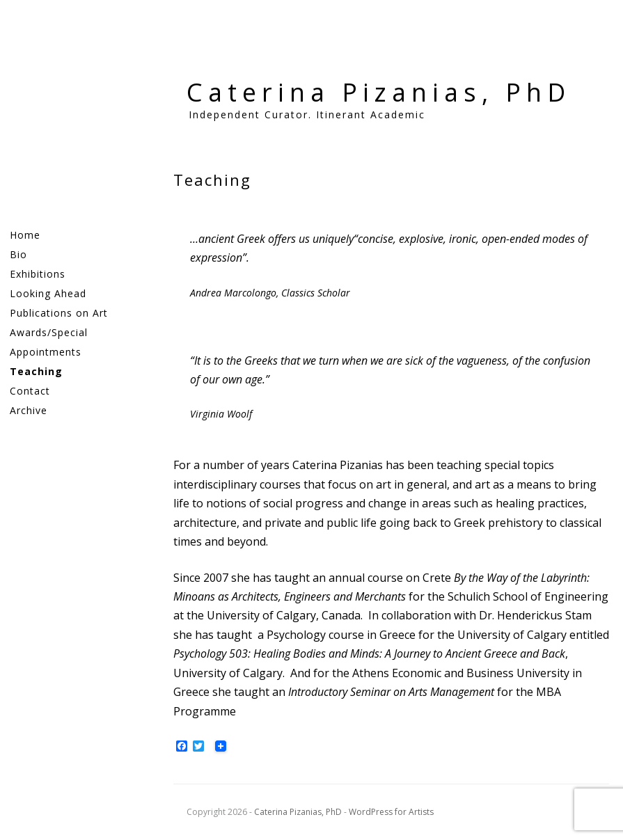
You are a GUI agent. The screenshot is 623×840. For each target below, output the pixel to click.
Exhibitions (38, 274)
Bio (18, 254)
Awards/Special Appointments (49, 342)
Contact (30, 391)
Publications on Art (59, 313)
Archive (29, 410)
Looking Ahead (48, 293)
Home (25, 235)
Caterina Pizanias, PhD (379, 92)
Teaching (36, 371)
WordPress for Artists (391, 812)
